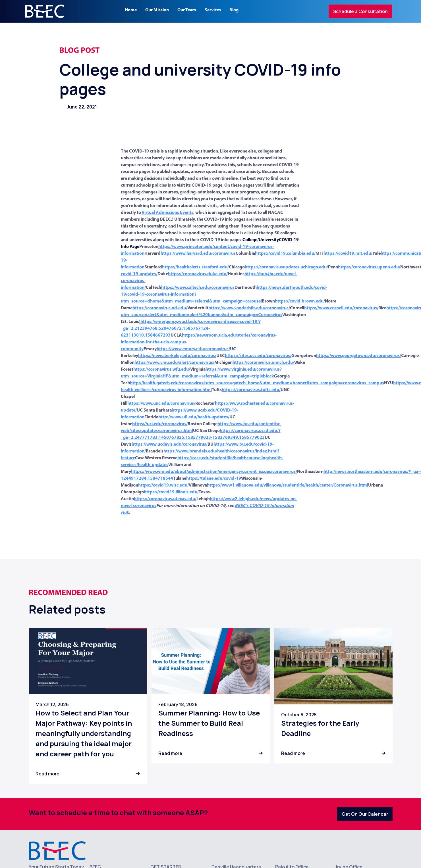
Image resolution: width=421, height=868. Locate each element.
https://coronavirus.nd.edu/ (160, 308)
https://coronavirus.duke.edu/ (198, 274)
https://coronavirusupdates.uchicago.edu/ (286, 267)
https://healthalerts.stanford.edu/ (195, 267)
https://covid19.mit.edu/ (348, 254)
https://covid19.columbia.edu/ (285, 254)
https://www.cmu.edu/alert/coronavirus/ (174, 363)
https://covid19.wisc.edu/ (163, 485)
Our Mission (157, 10)
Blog (234, 10)
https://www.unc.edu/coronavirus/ (161, 404)
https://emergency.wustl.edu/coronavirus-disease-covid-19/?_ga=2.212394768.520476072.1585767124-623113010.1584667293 (191, 329)
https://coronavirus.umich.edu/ (263, 363)
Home (131, 10)
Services (213, 10)
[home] (45, 11)
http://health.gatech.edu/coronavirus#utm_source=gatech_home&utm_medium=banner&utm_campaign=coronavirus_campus (257, 383)
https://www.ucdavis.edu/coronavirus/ (170, 445)
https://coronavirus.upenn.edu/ (369, 267)
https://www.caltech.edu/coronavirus (198, 288)
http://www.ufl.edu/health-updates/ (194, 417)
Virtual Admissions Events (167, 213)
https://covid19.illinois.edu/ (171, 492)
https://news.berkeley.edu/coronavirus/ (177, 356)
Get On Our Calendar (365, 814)
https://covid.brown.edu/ (300, 301)
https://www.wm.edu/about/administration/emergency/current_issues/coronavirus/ (214, 472)
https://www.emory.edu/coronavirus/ (193, 349)
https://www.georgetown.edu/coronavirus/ (359, 356)
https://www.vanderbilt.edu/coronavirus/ (249, 308)
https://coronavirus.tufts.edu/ (251, 390)
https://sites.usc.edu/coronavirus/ (258, 356)
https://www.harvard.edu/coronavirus (198, 254)
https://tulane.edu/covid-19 (214, 479)
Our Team (187, 10)
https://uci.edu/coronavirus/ (160, 424)
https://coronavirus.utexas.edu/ (165, 499)
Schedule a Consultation (360, 11)
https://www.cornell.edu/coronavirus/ (341, 308)
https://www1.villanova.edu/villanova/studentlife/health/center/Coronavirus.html (288, 485)
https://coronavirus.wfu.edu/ (162, 370)
